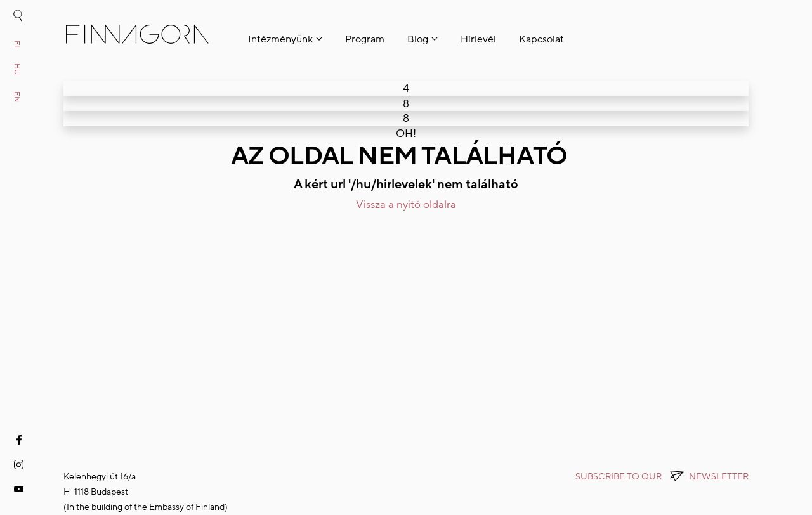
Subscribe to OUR (662, 477)
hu (17, 69)
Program (365, 39)
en (17, 97)
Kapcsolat (541, 39)
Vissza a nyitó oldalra (406, 205)
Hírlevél (478, 39)
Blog (418, 39)
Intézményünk (280, 39)
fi (17, 44)
